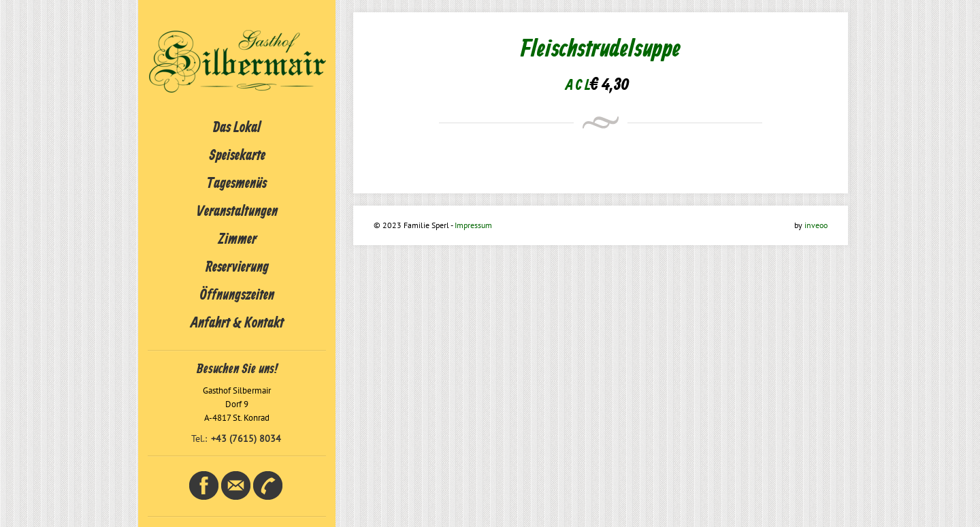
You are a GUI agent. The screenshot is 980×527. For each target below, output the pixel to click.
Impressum (473, 225)
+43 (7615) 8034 (246, 438)
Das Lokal (237, 128)
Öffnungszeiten (237, 296)
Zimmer (237, 240)
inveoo (816, 225)
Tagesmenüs (237, 184)
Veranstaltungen (237, 212)
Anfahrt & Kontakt (237, 323)
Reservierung (237, 268)
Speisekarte (237, 156)
